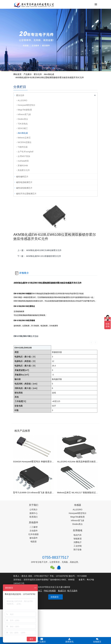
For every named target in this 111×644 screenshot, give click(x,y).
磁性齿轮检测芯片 (24, 188)
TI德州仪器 (23, 147)
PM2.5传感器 (50, 591)
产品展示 (28, 74)
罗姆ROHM (23, 166)
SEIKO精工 (23, 128)
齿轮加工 (38, 591)
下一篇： (39, 256)
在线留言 (55, 597)
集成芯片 (62, 591)
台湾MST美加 (24, 156)
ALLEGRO (22, 100)
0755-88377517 (55, 557)
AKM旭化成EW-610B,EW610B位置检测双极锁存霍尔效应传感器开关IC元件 (50, 77)
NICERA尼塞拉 (24, 142)
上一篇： (39, 250)
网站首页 (17, 74)
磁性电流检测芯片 (24, 182)
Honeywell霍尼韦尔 (26, 105)
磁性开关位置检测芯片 (26, 194)
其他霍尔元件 (24, 170)
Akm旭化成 (49, 74)
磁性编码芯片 (22, 177)
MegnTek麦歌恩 (25, 110)
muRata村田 (23, 161)
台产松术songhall (25, 152)
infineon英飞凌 (24, 114)
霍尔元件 (38, 74)
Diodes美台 (23, 119)
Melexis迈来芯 (24, 138)
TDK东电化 (23, 124)
